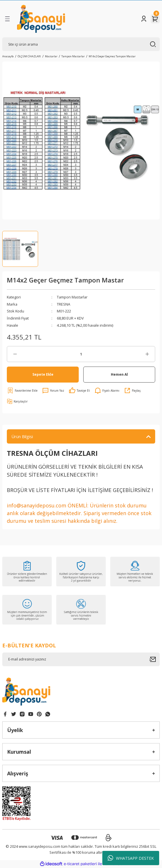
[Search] (81, 44)
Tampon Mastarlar (72, 297)
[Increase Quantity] (147, 354)
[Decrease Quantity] (15, 354)
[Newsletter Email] (81, 659)
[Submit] (155, 659)
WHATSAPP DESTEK (131, 858)
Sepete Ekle (43, 374)
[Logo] (41, 19)
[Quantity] (81, 354)
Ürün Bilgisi (22, 436)
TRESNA (64, 304)
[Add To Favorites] (22, 391)
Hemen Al (119, 374)
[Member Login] (144, 19)
